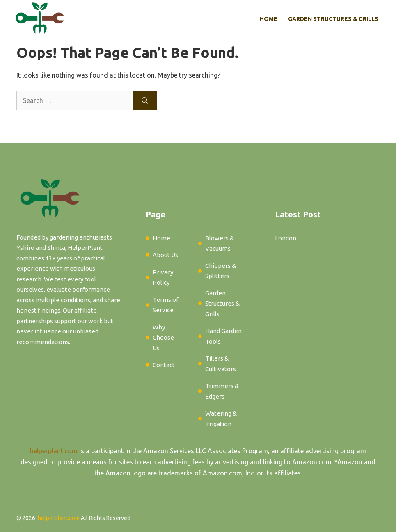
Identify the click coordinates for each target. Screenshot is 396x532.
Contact (164, 365)
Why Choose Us (163, 338)
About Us (165, 255)
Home (269, 19)
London (286, 238)
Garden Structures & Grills (333, 19)
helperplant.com (54, 451)
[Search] (145, 100)
